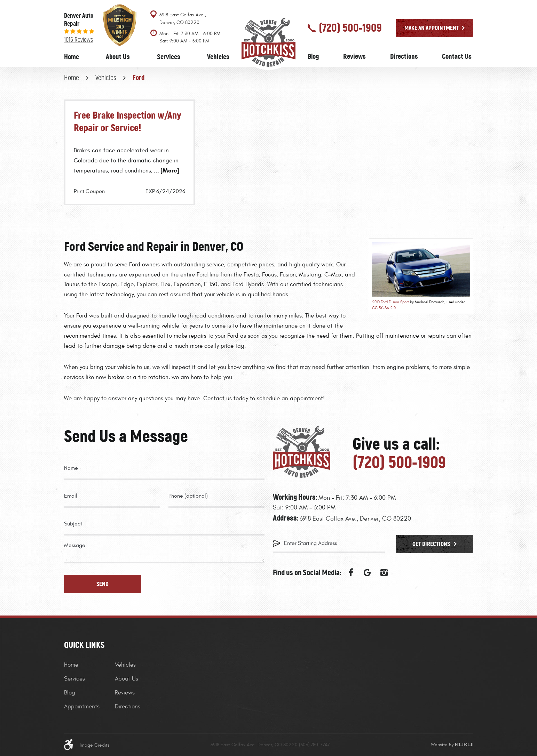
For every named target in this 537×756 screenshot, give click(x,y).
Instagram (384, 573)
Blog (313, 56)
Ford (139, 78)
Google (368, 573)
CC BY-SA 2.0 (384, 308)
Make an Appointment (432, 28)
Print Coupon (89, 191)
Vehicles (218, 57)
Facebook (351, 573)
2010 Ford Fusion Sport (390, 302)
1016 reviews (78, 40)
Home (72, 57)
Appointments (82, 707)
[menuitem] (72, 57)
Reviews (354, 56)
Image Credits (95, 745)
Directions (404, 56)
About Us (118, 57)
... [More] (166, 171)
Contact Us (457, 56)
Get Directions (432, 544)
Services (169, 57)
